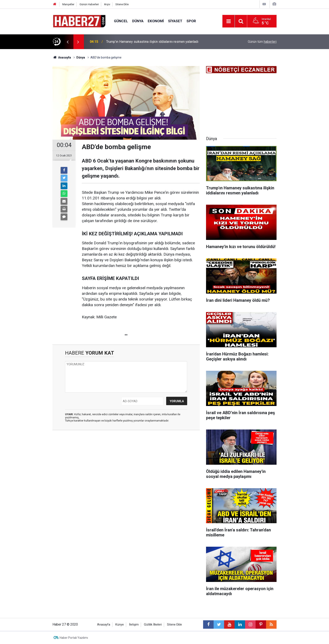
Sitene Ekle (122, 4)
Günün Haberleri (89, 4)
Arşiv (107, 4)
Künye (120, 625)
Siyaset (175, 21)
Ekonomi (156, 21)
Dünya (138, 21)
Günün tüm (262, 42)
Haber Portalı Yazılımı (74, 638)
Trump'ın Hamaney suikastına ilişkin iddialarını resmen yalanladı (152, 42)
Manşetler (68, 4)
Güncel (121, 21)
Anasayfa (104, 625)
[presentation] (68, 42)
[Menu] (228, 21)
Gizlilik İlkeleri (153, 625)
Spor (191, 21)
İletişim (134, 625)
